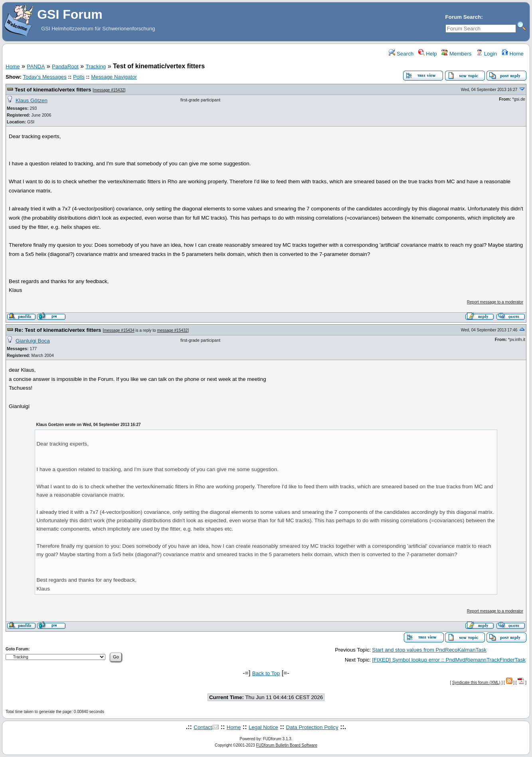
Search (401, 54)
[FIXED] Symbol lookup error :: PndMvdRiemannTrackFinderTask (449, 660)
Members (456, 54)
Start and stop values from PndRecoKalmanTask (429, 650)
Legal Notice (263, 727)
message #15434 (119, 330)
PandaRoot (65, 66)
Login (487, 54)
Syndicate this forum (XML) (476, 683)
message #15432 (109, 90)
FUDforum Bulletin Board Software (287, 745)
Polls (79, 77)
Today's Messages (44, 77)
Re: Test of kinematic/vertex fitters (58, 330)
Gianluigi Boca (33, 341)
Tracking (96, 66)
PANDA (36, 66)
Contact (203, 727)
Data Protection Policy (312, 727)
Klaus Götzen (32, 100)
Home (513, 54)
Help (428, 54)
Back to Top (266, 673)
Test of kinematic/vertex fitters (53, 90)
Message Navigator (114, 77)
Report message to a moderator (495, 302)
